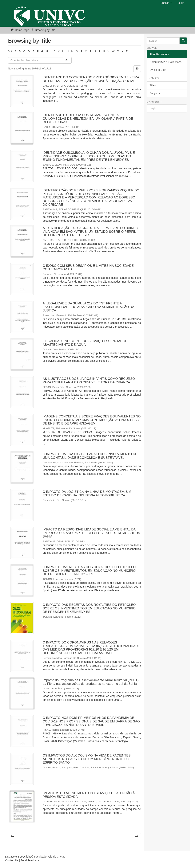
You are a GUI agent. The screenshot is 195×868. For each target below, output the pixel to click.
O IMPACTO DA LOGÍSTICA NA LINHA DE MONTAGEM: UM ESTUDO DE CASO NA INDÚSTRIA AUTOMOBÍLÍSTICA (87, 494)
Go (67, 60)
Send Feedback (30, 860)
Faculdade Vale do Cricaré (50, 857)
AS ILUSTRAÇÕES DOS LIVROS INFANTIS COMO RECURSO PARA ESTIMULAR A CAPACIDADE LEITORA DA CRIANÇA (89, 381)
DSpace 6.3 (12, 857)
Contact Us (12, 860)
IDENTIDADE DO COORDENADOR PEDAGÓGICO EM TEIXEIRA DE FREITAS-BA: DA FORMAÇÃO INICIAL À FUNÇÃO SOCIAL (91, 79)
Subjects (155, 93)
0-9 (10, 51)
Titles (153, 85)
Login (153, 108)
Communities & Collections (166, 62)
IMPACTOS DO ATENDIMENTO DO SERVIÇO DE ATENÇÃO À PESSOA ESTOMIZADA (89, 795)
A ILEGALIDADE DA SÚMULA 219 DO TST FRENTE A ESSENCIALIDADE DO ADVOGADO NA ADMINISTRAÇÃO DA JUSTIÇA (88, 307)
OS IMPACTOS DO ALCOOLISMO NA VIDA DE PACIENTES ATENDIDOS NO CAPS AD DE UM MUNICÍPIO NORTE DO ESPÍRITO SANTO (87, 759)
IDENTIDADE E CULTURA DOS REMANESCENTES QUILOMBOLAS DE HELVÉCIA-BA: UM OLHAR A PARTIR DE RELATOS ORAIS (88, 119)
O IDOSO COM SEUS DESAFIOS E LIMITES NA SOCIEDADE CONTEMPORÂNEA (88, 268)
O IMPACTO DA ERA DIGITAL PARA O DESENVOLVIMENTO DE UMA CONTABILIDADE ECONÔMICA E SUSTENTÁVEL (90, 456)
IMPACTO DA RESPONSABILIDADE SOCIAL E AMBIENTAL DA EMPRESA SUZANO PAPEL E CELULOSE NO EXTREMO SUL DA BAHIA (91, 533)
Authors (154, 78)
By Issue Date (158, 70)
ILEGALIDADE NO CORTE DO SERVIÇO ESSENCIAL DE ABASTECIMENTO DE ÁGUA (85, 343)
